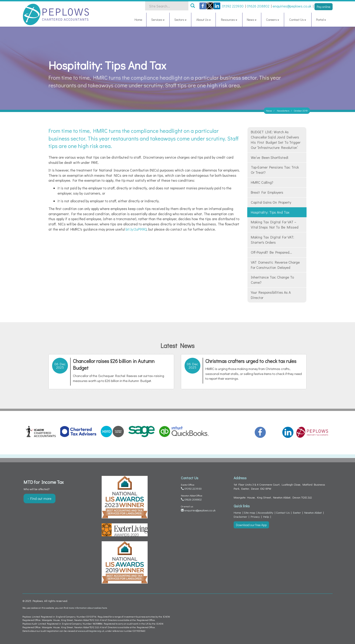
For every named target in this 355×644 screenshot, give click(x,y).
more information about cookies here (88, 608)
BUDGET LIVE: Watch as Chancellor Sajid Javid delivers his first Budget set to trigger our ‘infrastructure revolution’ (276, 140)
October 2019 (301, 111)
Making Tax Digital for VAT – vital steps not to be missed (275, 224)
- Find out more (40, 498)
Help (266, 516)
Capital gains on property (271, 202)
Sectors (180, 20)
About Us (204, 20)
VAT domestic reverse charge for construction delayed (275, 265)
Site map (249, 512)
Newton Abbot (313, 512)
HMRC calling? (262, 182)
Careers (273, 20)
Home (138, 20)
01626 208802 (191, 499)
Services (158, 20)
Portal (321, 20)
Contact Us (298, 20)
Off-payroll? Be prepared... (271, 252)
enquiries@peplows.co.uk (198, 510)
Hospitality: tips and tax (270, 212)
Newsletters (283, 111)
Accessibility (266, 512)
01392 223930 (191, 488)
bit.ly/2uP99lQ (136, 229)
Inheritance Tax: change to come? (272, 280)
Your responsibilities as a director (271, 295)
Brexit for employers (267, 192)
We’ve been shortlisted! (270, 157)
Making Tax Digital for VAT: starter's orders (272, 240)
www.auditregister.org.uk (91, 631)
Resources (229, 20)
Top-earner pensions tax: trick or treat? (275, 170)
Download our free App (251, 525)
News (252, 20)
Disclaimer (240, 516)
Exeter (297, 512)
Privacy (255, 516)
